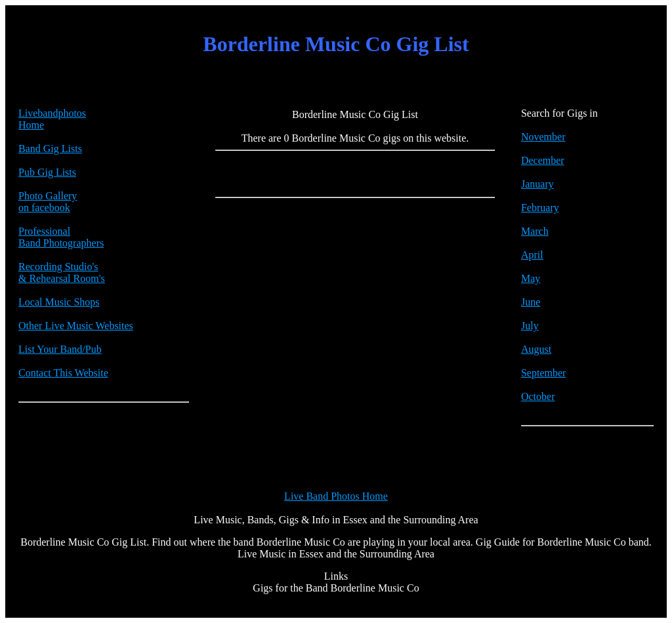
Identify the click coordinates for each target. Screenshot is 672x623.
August (536, 349)
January (537, 184)
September (543, 373)
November (543, 137)
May (531, 278)
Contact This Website (63, 373)
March (535, 231)
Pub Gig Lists (47, 172)
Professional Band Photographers (61, 237)
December (543, 160)
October (538, 396)
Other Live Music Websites (76, 326)
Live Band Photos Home (336, 496)
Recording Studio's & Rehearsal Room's (62, 272)
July (530, 326)
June (531, 302)
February (540, 208)
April (532, 255)
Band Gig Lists (50, 149)
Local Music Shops (59, 302)
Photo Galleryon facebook (48, 202)
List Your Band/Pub (60, 349)
